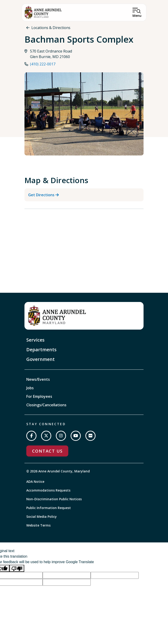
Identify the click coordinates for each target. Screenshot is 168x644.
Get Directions (41, 195)
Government (40, 359)
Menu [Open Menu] (137, 16)
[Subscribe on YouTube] (76, 436)
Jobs (30, 388)
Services (35, 340)
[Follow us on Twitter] (46, 436)
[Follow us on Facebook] (31, 436)
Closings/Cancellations (46, 405)
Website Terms (38, 525)
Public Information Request (49, 508)
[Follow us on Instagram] (61, 436)
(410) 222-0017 (43, 64)
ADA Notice (35, 482)
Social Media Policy (42, 517)
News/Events (38, 379)
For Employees (39, 396)
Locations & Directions (51, 28)
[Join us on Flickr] (90, 436)
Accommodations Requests (48, 490)
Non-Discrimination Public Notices (54, 499)
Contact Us (47, 451)
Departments (41, 350)
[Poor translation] (17, 568)
